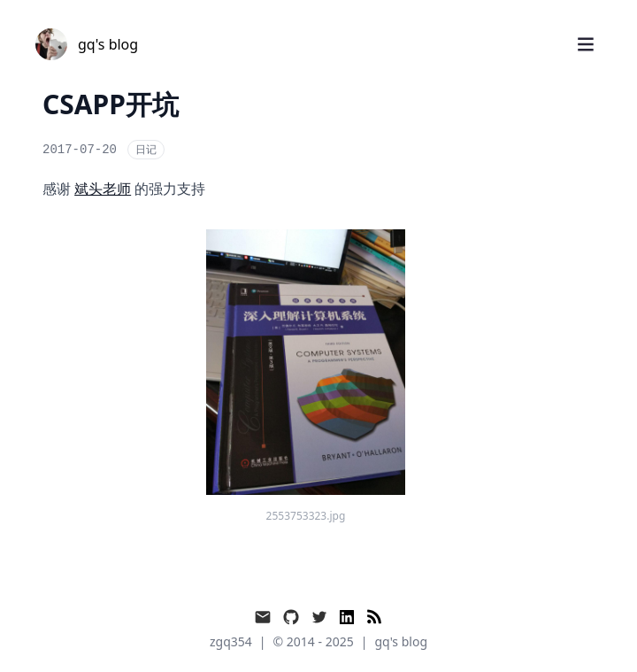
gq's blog (401, 641)
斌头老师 (103, 189)
